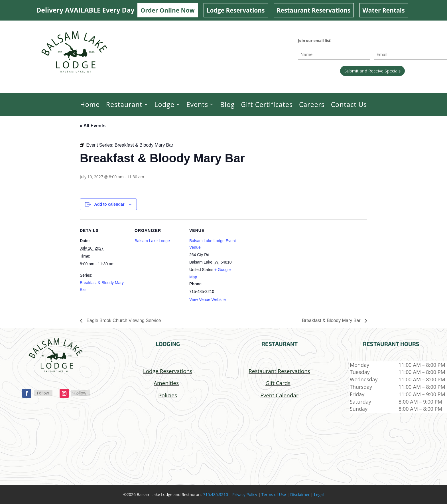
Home (90, 105)
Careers (312, 105)
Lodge (164, 105)
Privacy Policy (245, 494)
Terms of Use (274, 494)
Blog (227, 105)
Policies (168, 395)
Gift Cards (278, 383)
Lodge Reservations (236, 10)
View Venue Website (208, 299)
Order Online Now (168, 10)
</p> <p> (168, 441)
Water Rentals (384, 10)
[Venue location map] (274, 259)
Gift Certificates (267, 105)
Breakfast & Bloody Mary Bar (332, 320)
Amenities (166, 383)
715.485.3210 (215, 494)
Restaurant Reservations (314, 10)
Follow (43, 393)
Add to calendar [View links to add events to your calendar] (109, 204)
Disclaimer (300, 494)
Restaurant (124, 105)
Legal (319, 494)
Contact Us (349, 105)
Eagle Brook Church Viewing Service (123, 320)
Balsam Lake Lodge (152, 241)
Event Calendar (279, 395)
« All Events (93, 126)
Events (197, 105)
